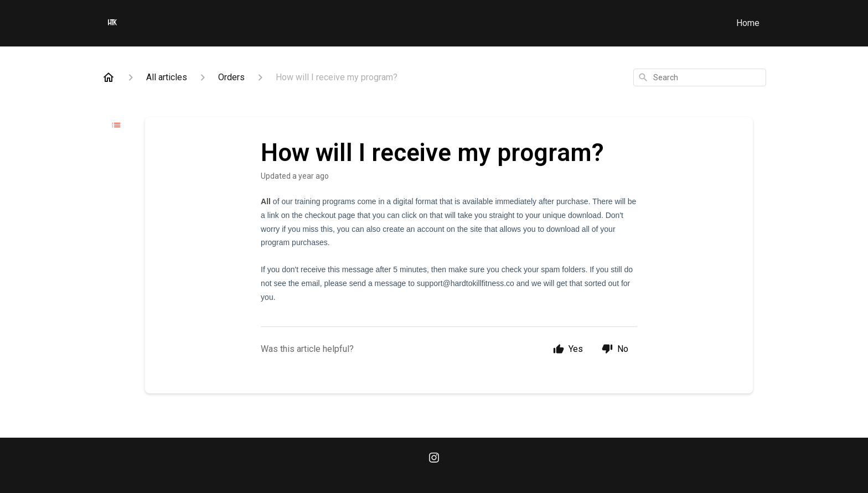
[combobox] (700, 77)
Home (748, 23)
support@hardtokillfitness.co (466, 283)
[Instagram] (434, 459)
